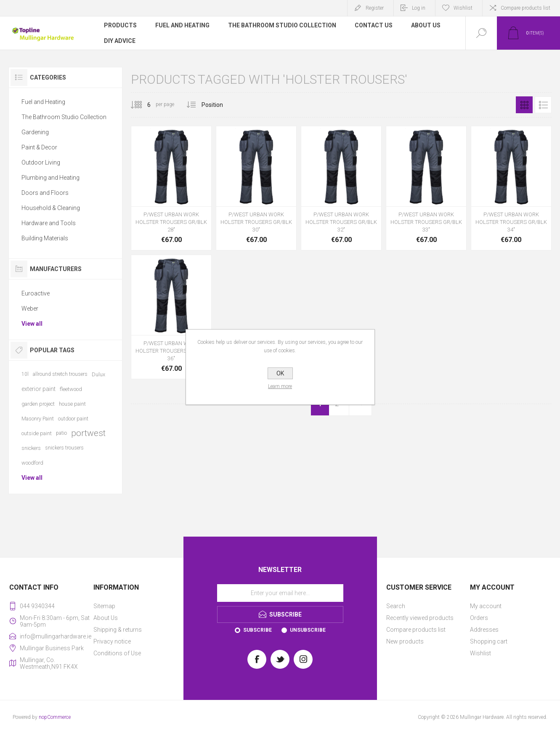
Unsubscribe (308, 630)
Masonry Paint (38, 419)
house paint (72, 404)
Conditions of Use (117, 653)
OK (280, 373)
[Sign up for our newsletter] (280, 593)
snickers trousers (64, 448)
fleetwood (71, 389)
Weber (30, 308)
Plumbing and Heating (50, 178)
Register (375, 8)
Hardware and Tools (49, 223)
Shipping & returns (118, 630)
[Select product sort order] (219, 105)
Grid (524, 105)
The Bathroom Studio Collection (64, 117)
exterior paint (38, 389)
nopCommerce (55, 717)
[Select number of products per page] (143, 105)
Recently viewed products (420, 618)
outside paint (37, 433)
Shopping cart (489, 641)
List (543, 105)
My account (486, 606)
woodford (32, 463)
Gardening (35, 132)
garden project (38, 404)
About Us (106, 618)
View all (32, 324)
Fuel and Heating (43, 102)
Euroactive (36, 293)
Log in (419, 8)
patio (61, 433)
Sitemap (104, 606)
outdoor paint (73, 419)
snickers (31, 448)
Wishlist (480, 653)
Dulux (98, 374)
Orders (479, 618)
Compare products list (525, 8)
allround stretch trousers (60, 374)
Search (396, 606)
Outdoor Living (41, 162)
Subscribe (257, 630)
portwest (88, 433)
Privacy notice (112, 641)
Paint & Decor (39, 147)
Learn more (280, 386)
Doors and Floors (45, 193)
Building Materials (45, 238)
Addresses (484, 630)
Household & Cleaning (51, 208)
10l (25, 374)
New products (405, 641)
